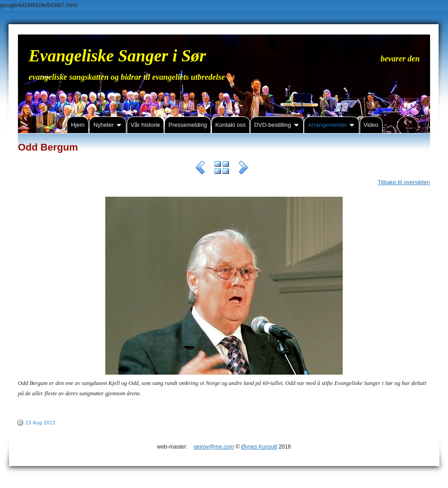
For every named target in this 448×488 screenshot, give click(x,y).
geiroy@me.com (214, 447)
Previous (200, 169)
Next (243, 169)
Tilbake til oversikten (404, 182)
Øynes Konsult (259, 447)
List (222, 169)
